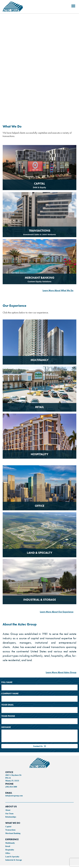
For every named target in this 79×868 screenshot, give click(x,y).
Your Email (7, 705)
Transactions (10, 830)
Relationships (11, 817)
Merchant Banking (13, 833)
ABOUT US (11, 806)
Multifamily (10, 843)
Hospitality (10, 850)
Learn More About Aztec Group (61, 672)
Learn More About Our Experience (57, 612)
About (8, 810)
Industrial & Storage (14, 860)
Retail (8, 846)
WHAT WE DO (13, 823)
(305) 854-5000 (11, 787)
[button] (73, 6)
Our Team (9, 814)
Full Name (7, 682)
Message (6, 727)
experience (12, 839)
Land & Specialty (12, 857)
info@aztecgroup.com (14, 796)
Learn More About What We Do (58, 291)
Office (8, 853)
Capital (8, 827)
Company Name (10, 693)
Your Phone (8, 716)
